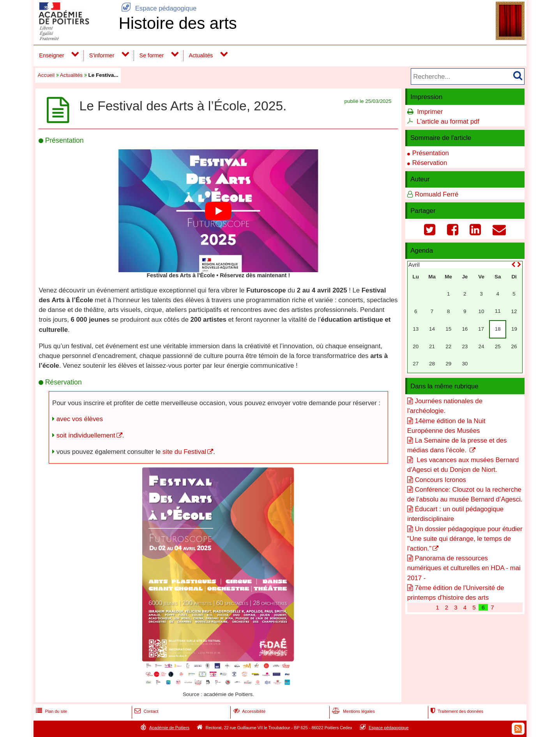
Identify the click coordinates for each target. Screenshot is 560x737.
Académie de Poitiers (169, 728)
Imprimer (430, 112)
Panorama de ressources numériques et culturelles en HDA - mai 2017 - (464, 568)
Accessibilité (249, 711)
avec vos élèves (80, 419)
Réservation (430, 163)
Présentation (431, 153)
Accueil (46, 75)
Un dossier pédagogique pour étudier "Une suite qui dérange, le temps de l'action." (465, 539)
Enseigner (51, 55)
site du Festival (184, 452)
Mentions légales (353, 711)
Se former (152, 55)
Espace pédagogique (157, 8)
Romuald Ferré (436, 194)
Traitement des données (456, 711)
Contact (146, 711)
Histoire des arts (178, 23)
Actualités (201, 55)
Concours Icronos (440, 480)
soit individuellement (86, 435)
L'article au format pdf (448, 121)
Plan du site (51, 711)
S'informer (102, 55)
